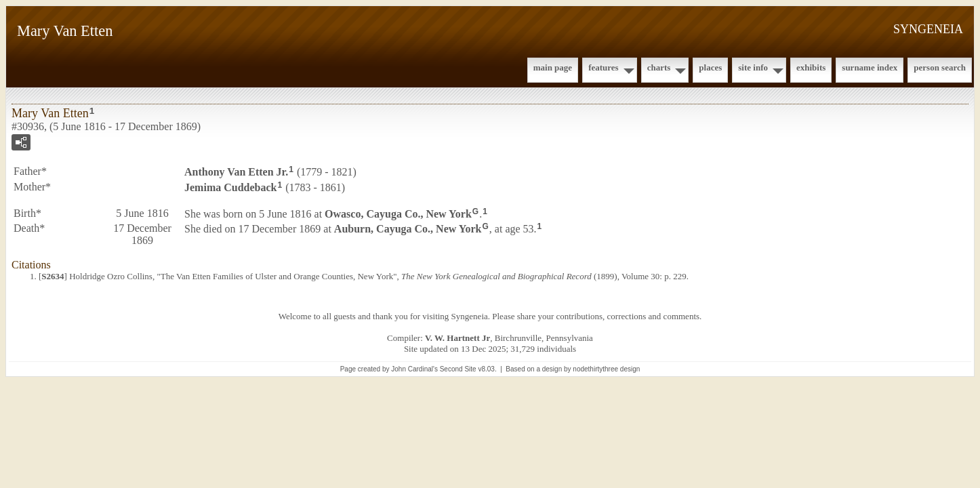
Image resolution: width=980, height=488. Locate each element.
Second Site (458, 369)
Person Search (940, 67)
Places (710, 67)
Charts (659, 67)
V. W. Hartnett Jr (457, 338)
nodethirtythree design (606, 369)
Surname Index (870, 67)
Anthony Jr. (236, 172)
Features (604, 67)
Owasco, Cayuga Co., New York (398, 213)
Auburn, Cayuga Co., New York (408, 229)
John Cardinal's (414, 369)
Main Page (553, 67)
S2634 (53, 276)
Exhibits (811, 67)
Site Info (753, 67)
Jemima (230, 187)
